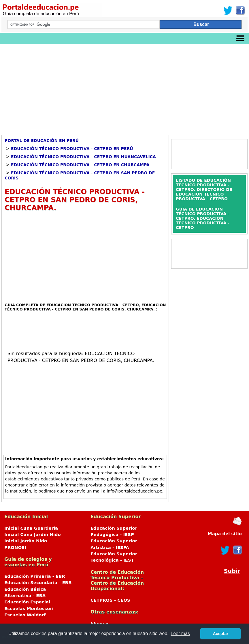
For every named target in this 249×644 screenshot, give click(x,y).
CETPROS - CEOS (110, 600)
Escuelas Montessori (29, 609)
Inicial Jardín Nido (26, 541)
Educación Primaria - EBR (35, 576)
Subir (232, 571)
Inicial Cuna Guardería (31, 528)
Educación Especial (27, 602)
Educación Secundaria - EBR (38, 583)
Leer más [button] (180, 633)
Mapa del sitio (225, 534)
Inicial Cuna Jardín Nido (33, 535)
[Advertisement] (124, 88)
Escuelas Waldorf (25, 615)
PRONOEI (15, 548)
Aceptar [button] (220, 634)
